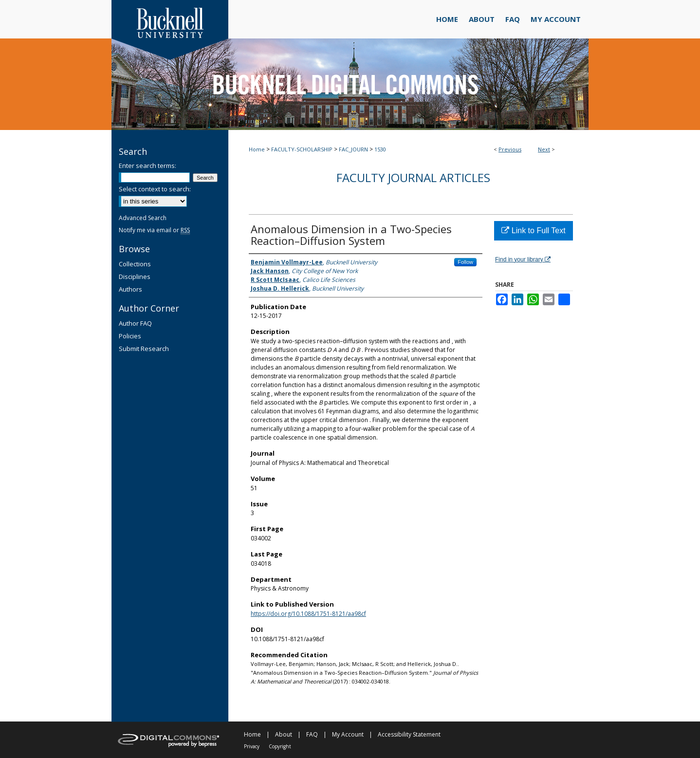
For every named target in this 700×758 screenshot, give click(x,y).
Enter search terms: (147, 166)
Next (544, 149)
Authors (130, 289)
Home (257, 149)
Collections (135, 264)
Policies (130, 336)
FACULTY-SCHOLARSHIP (302, 149)
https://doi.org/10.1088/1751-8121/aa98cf (308, 614)
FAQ (312, 734)
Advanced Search (143, 218)
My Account (348, 734)
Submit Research (144, 349)
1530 (380, 149)
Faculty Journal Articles (413, 177)
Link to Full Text (533, 231)
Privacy (252, 746)
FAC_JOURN (353, 149)
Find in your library (523, 259)
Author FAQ (135, 323)
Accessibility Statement (409, 734)
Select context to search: (155, 189)
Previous (510, 149)
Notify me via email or (154, 230)
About (284, 734)
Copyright (280, 746)
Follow (465, 262)
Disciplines (135, 277)
